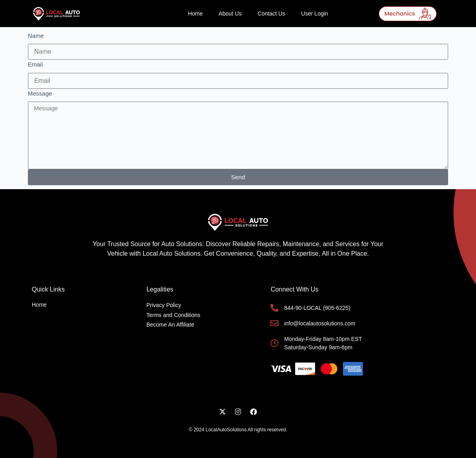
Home (195, 14)
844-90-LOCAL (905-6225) (317, 308)
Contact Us (271, 14)
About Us (230, 14)
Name (36, 36)
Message (40, 93)
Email (35, 64)
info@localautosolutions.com (319, 323)
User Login (315, 14)
